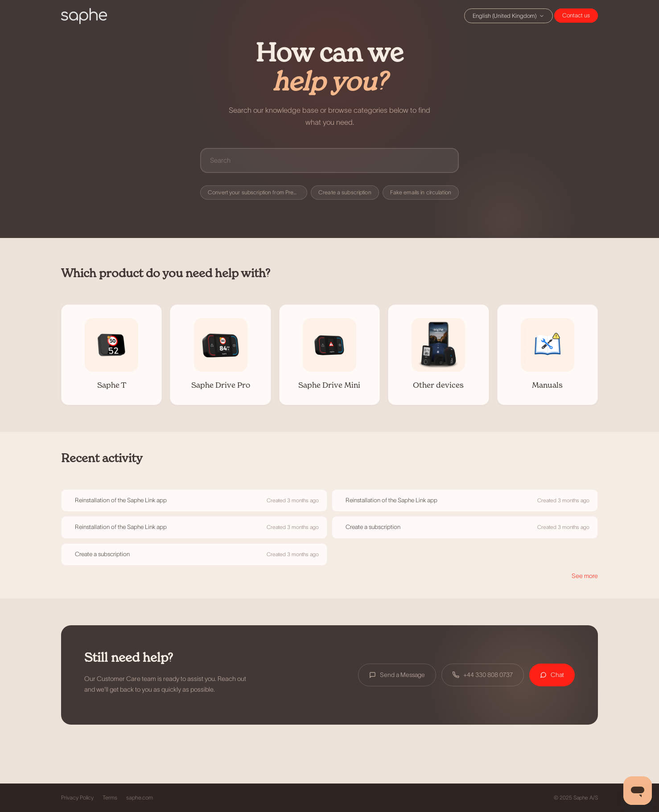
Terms (110, 798)
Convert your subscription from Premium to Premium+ (257, 193)
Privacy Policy (77, 798)
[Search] (329, 160)
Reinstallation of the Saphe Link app (121, 500)
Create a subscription (345, 193)
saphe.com (140, 798)
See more (585, 576)
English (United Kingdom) (509, 16)
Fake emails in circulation (421, 193)
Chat (576, 16)
